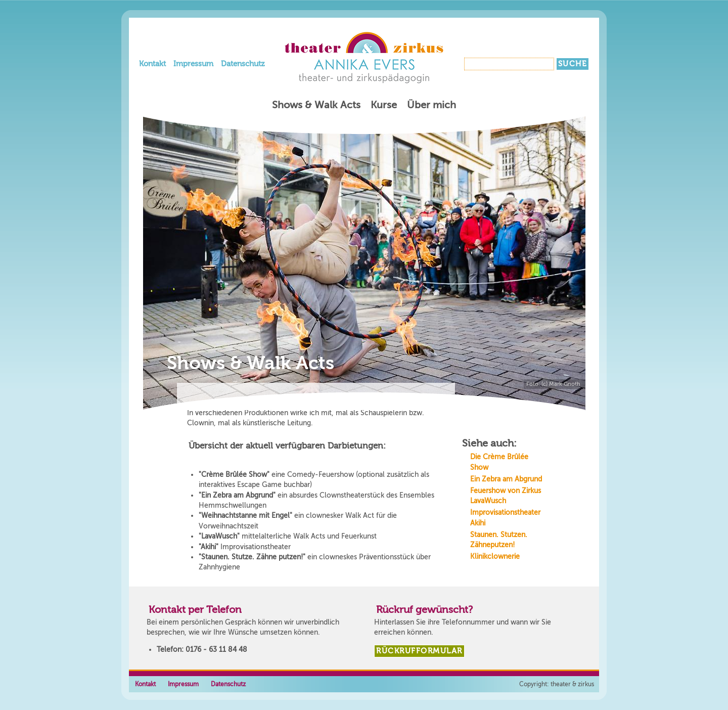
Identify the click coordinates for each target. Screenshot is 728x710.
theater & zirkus (572, 684)
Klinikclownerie (495, 557)
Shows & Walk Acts (316, 105)
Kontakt (152, 64)
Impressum (193, 64)
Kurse (384, 105)
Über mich (431, 105)
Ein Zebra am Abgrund (506, 479)
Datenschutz (243, 64)
